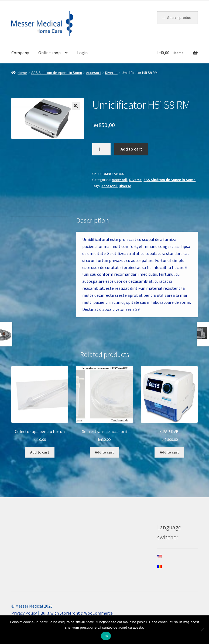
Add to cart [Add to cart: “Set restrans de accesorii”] (104, 452)
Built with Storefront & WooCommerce (77, 613)
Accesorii (94, 73)
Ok (106, 636)
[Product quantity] (101, 149)
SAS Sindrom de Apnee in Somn (57, 73)
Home (22, 73)
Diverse (111, 73)
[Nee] (202, 630)
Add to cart (131, 149)
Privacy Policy (24, 613)
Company (20, 53)
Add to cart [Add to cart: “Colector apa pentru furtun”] (40, 452)
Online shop (49, 53)
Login (82, 53)
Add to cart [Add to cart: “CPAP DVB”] (169, 452)
